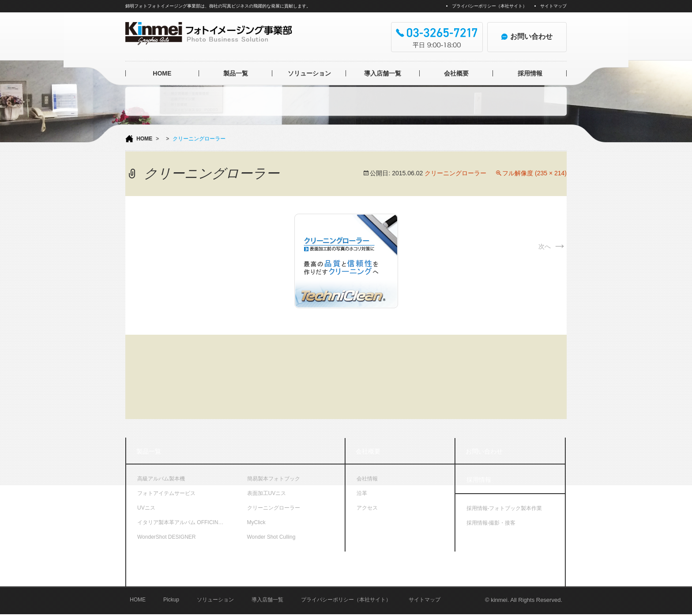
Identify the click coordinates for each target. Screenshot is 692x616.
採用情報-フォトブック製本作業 (504, 508)
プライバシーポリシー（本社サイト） (489, 6)
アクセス (367, 508)
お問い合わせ (484, 451)
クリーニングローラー (455, 173)
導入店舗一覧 (383, 73)
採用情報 (530, 73)
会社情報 (367, 479)
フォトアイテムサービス (166, 493)
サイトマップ (553, 6)
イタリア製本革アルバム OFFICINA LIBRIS (187, 522)
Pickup (171, 602)
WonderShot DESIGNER (167, 537)
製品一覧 (236, 73)
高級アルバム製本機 (161, 479)
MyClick (256, 522)
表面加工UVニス (267, 493)
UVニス (146, 508)
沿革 (362, 493)
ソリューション (309, 73)
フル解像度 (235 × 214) (534, 173)
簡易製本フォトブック (274, 479)
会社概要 (456, 73)
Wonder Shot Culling (271, 537)
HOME (162, 73)
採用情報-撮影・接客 (491, 523)
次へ (553, 246)
